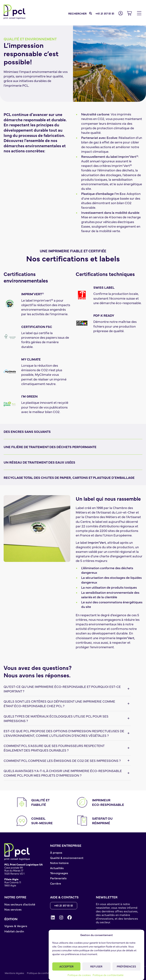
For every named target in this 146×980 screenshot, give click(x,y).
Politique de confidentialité (108, 975)
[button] (139, 13)
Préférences (126, 966)
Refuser (96, 966)
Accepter (66, 966)
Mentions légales (14, 973)
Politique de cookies (79, 975)
